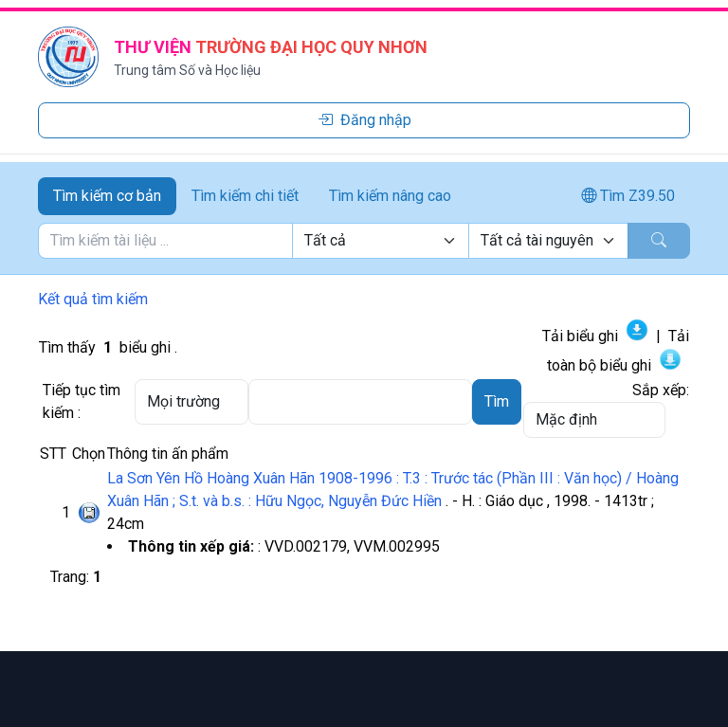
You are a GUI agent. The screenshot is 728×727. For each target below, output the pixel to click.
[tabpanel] (364, 241)
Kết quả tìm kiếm (93, 299)
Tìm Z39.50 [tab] (628, 196)
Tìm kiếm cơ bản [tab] (107, 196)
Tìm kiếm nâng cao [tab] (390, 196)
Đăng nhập (364, 120)
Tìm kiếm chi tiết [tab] (245, 196)
